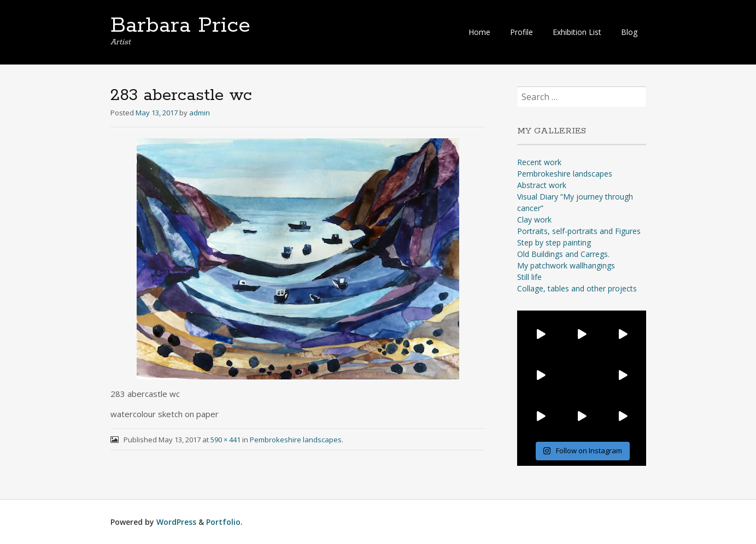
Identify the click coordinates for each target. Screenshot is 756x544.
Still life (529, 277)
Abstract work (542, 185)
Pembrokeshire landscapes (296, 440)
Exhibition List (577, 32)
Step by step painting (554, 242)
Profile (521, 32)
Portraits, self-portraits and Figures (579, 231)
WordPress (176, 522)
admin (200, 113)
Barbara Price (180, 26)
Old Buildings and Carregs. (563, 254)
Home (479, 32)
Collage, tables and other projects (577, 288)
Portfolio (223, 522)
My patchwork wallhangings (566, 265)
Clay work (534, 220)
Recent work (539, 162)
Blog (629, 32)
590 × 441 (225, 440)
